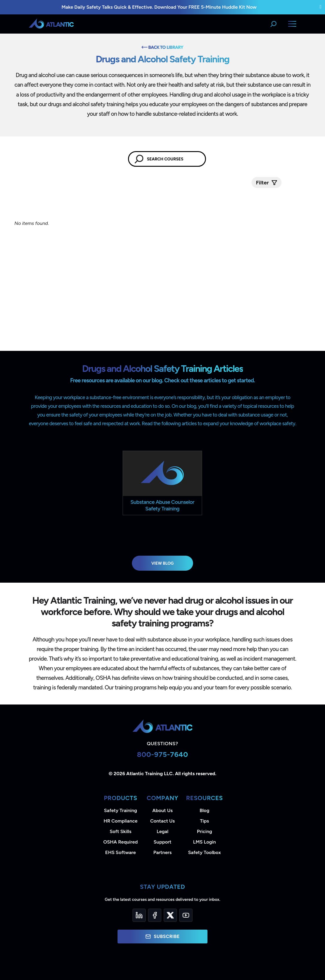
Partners (163, 852)
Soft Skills (121, 831)
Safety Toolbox (204, 852)
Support (162, 842)
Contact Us (162, 821)
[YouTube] (186, 915)
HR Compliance (121, 821)
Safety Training (121, 810)
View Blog (163, 563)
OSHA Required (121, 842)
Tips (204, 821)
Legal (163, 831)
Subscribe (162, 937)
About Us (162, 810)
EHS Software (121, 852)
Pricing (205, 831)
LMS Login (204, 842)
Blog (204, 810)
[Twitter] (170, 915)
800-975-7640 (163, 754)
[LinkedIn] (139, 915)
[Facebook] (155, 915)
